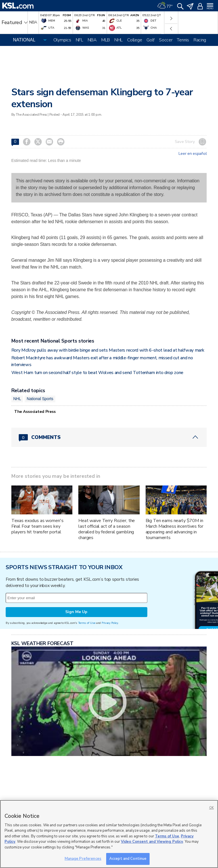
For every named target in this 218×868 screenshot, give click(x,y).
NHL (119, 40)
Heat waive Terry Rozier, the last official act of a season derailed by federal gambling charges (107, 529)
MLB (106, 40)
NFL (79, 40)
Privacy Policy (110, 623)
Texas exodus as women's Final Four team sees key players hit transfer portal (37, 526)
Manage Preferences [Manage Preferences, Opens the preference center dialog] (83, 859)
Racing (200, 40)
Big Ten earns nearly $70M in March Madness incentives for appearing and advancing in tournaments (174, 529)
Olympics (62, 40)
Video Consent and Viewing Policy (152, 842)
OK (211, 808)
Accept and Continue (128, 859)
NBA (92, 40)
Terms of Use (87, 623)
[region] (109, 834)
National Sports (40, 399)
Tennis (183, 40)
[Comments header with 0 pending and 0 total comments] (109, 437)
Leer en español (193, 154)
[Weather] (165, 6)
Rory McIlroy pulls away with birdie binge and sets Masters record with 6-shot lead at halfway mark (108, 350)
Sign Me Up (76, 612)
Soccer (166, 40)
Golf (150, 40)
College (135, 40)
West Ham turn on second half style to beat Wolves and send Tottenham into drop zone (97, 373)
